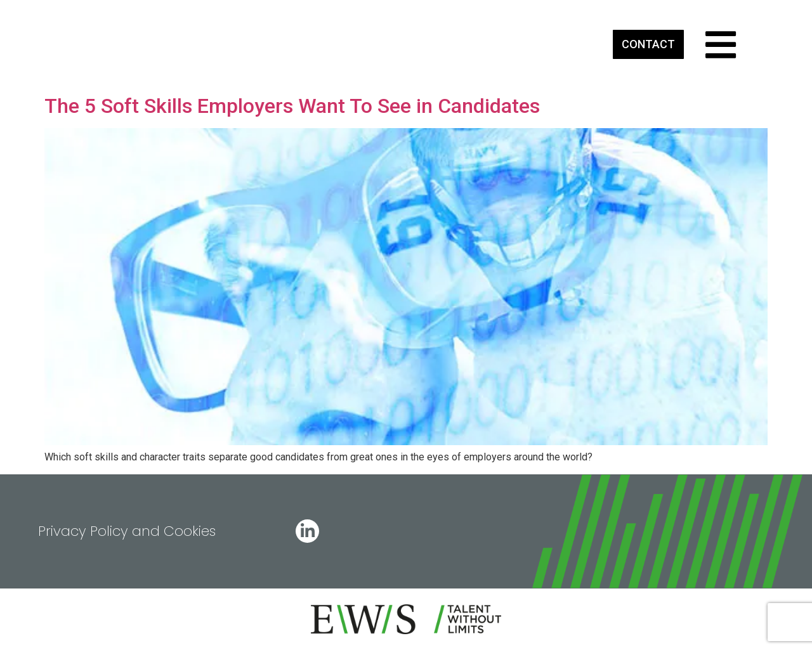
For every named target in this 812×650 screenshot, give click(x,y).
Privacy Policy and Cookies (127, 531)
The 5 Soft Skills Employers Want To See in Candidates (292, 106)
